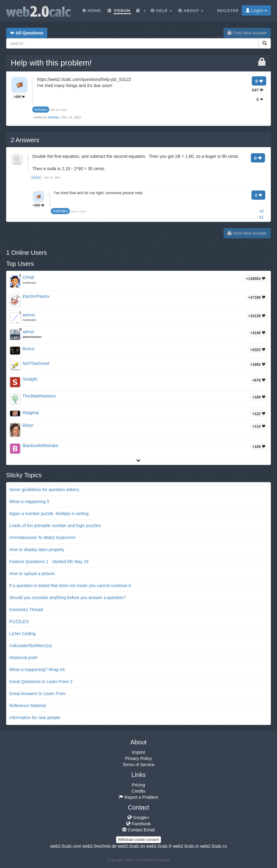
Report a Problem (138, 797)
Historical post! (23, 658)
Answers (25, 140)
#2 (262, 211)
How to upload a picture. (32, 574)
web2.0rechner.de (99, 846)
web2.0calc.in (186, 846)
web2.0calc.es (132, 846)
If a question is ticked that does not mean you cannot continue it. (70, 586)
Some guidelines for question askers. (45, 490)
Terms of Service (138, 765)
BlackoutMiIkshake (40, 446)
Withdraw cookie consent (138, 840)
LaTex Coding (22, 634)
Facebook (138, 824)
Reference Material (27, 706)
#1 (261, 217)
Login (256, 10)
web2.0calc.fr (159, 846)
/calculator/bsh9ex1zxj (30, 646)
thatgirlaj (31, 413)
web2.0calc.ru (213, 846)
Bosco (28, 349)
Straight (30, 379)
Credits (138, 791)
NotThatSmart (36, 363)
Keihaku (54, 117)
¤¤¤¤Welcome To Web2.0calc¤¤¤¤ (42, 538)
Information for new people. (35, 718)
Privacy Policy (138, 758)
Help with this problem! (51, 63)
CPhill (28, 278)
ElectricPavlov (36, 296)
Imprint (139, 752)
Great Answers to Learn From (38, 694)
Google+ (138, 818)
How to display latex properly (37, 550)
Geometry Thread (26, 610)
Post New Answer (247, 33)
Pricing (139, 785)
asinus (29, 315)
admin (28, 332)
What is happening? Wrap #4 (37, 670)
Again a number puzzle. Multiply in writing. (49, 514)
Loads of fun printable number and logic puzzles (55, 526)
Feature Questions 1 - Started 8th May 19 (49, 562)
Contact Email (138, 830)
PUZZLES (19, 622)
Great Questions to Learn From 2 (41, 682)
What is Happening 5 (29, 502)
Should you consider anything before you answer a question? (68, 598)
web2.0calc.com (66, 846)
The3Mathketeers (39, 396)
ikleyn (28, 425)
